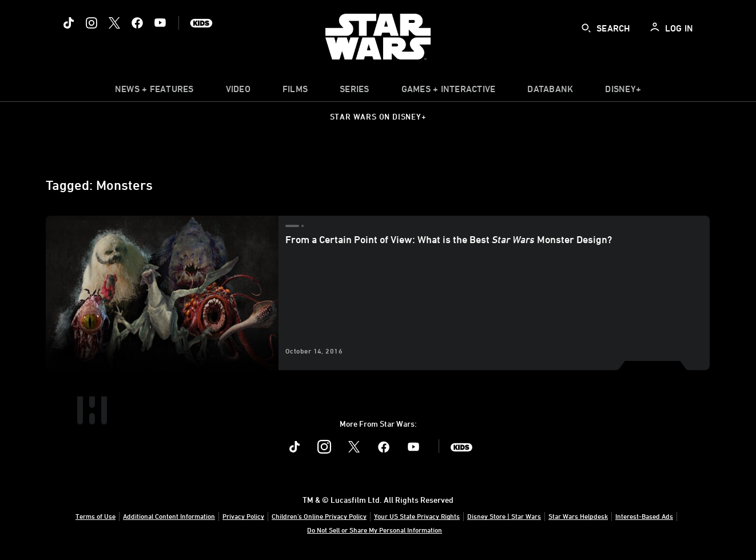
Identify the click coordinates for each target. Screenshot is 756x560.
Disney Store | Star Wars (504, 516)
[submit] (586, 28)
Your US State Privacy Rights (417, 516)
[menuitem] (238, 92)
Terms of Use (96, 516)
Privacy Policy (243, 516)
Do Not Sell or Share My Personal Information (375, 530)
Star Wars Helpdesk (578, 516)
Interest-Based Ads (644, 516)
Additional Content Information (169, 516)
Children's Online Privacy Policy (319, 516)
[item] (154, 92)
